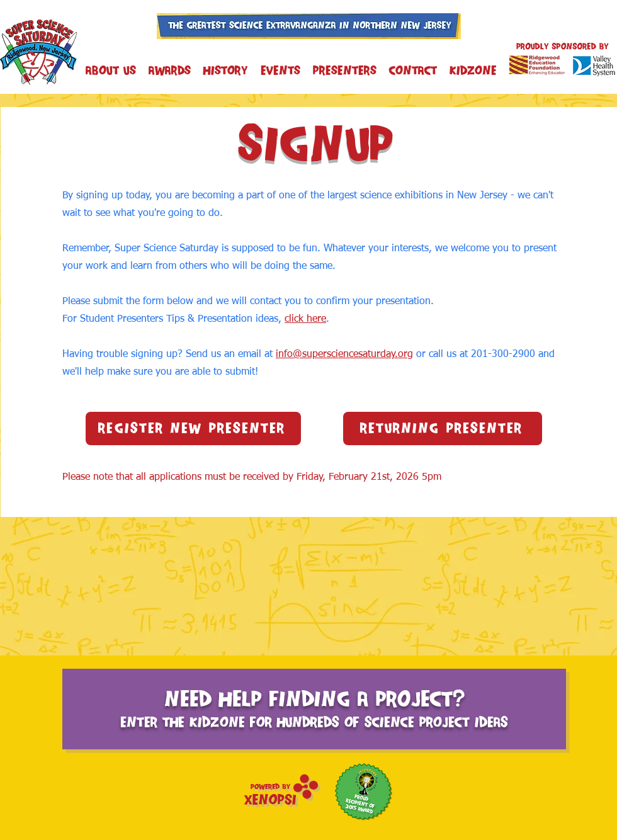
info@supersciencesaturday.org (344, 355)
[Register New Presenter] (193, 429)
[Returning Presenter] (443, 429)
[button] (280, 70)
